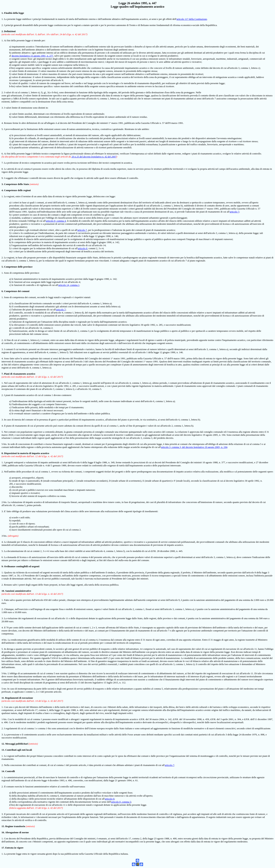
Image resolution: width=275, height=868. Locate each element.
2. (3, 31)
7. (2, 374)
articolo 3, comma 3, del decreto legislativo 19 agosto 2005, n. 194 (194, 447)
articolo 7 (234, 212)
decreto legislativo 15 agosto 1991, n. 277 (32, 56)
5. (2, 267)
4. (2, 190)
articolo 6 (110, 799)
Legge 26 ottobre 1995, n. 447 (137, 3)
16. (3, 832)
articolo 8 (83, 248)
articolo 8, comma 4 (56, 221)
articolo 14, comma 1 (69, 285)
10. (3, 591)
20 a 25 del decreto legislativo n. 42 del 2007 (94, 157)
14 (3, 771)
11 (3, 698)
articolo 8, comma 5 (121, 802)
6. (2, 291)
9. (2, 566)
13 (3, 750)
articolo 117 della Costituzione (192, 19)
